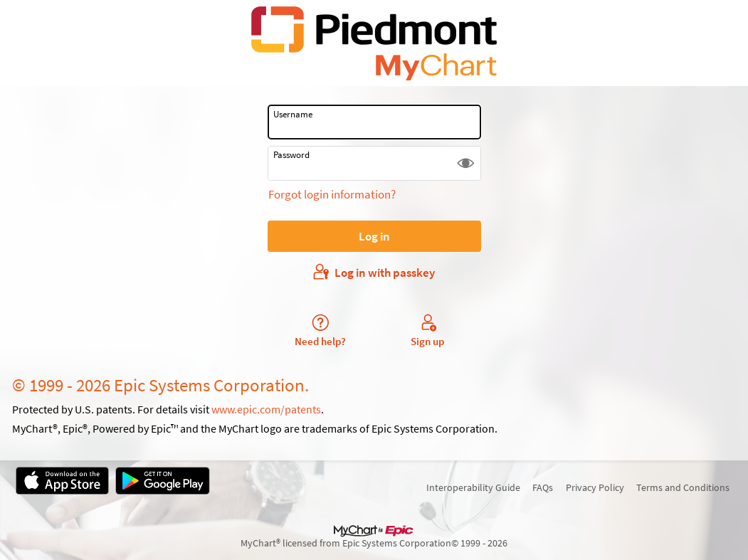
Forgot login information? (332, 194)
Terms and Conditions (683, 487)
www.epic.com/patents (266, 410)
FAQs (543, 487)
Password (291, 155)
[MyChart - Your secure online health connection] (374, 43)
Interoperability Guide (473, 487)
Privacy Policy (595, 487)
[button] (466, 163)
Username (293, 114)
